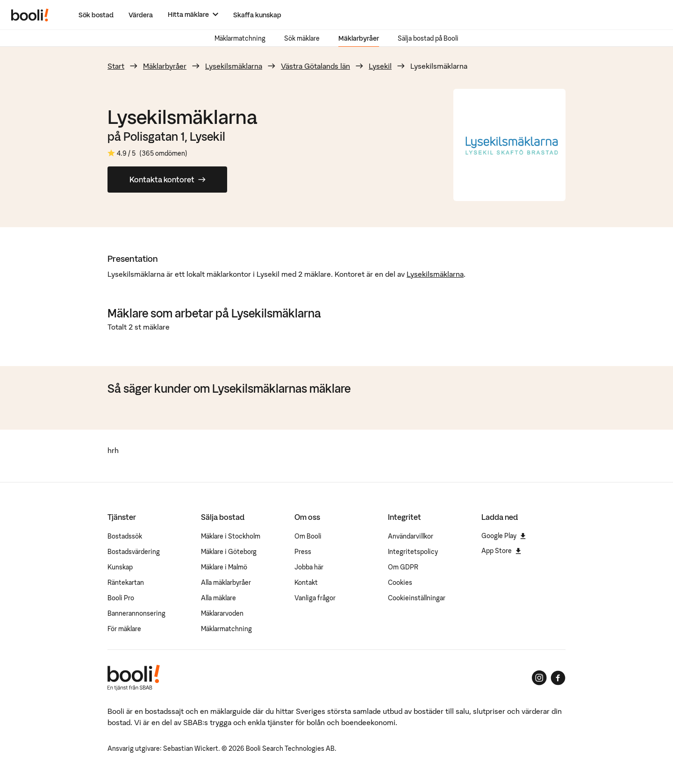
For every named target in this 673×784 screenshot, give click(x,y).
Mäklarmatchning (240, 38)
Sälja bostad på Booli (428, 38)
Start (116, 66)
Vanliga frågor (315, 598)
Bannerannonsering (136, 613)
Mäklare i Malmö (224, 567)
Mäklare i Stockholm (231, 536)
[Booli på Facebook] (558, 678)
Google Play (504, 536)
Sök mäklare (302, 38)
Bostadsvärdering (134, 552)
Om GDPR (403, 567)
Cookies (400, 583)
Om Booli (308, 536)
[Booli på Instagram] (539, 678)
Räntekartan (126, 583)
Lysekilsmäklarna (234, 66)
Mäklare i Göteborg (229, 552)
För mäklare (124, 629)
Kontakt (306, 583)
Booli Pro (121, 598)
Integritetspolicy (413, 552)
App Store (501, 551)
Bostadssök (125, 536)
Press (303, 552)
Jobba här (309, 567)
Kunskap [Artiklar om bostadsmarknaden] (120, 567)
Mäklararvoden (222, 613)
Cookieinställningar (417, 598)
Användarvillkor (411, 536)
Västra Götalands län (315, 66)
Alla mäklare (218, 598)
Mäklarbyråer (359, 38)
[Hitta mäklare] (193, 15)
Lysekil (380, 66)
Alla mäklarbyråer (226, 583)
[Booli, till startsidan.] (30, 15)
